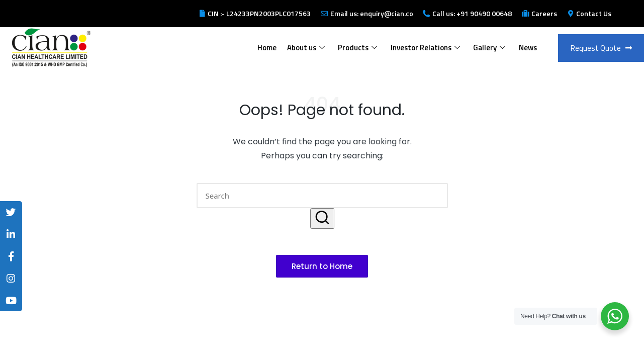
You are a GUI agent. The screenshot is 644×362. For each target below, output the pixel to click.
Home (265, 48)
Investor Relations (424, 48)
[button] (322, 218)
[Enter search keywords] (322, 196)
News (527, 48)
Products (356, 48)
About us (304, 48)
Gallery (489, 48)
